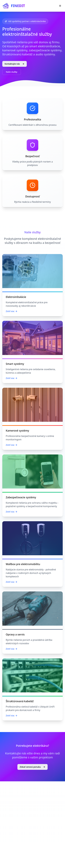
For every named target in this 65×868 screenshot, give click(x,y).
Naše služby (12, 72)
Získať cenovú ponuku (33, 767)
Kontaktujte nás (15, 64)
